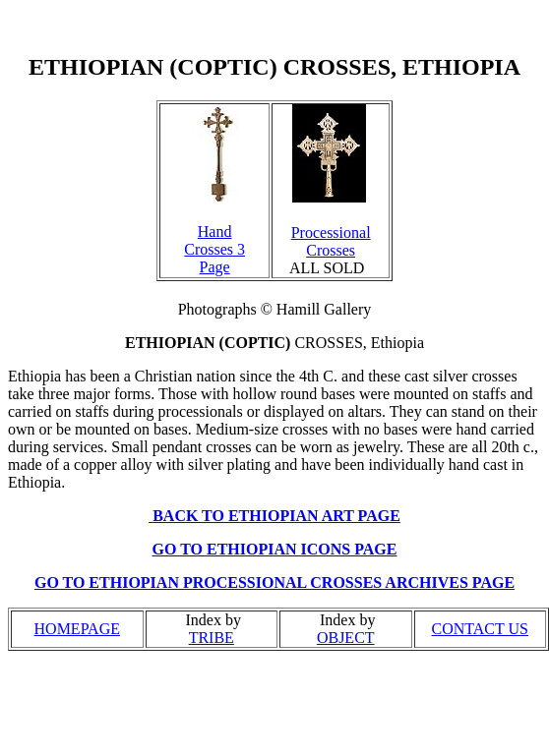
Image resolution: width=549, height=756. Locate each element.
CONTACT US (480, 629)
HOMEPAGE (77, 629)
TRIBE (212, 638)
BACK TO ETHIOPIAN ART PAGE (276, 516)
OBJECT (346, 638)
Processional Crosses (331, 241)
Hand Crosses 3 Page (214, 249)
